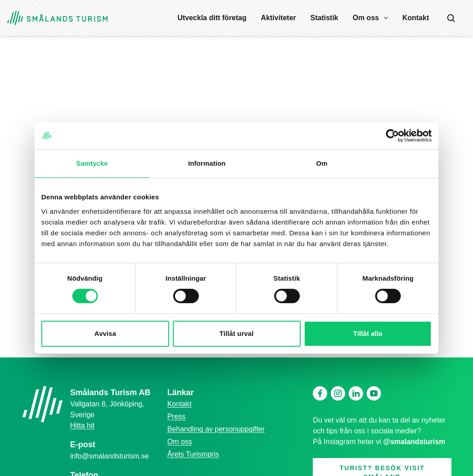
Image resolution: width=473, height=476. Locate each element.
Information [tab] (207, 163)
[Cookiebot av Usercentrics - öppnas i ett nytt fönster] (392, 136)
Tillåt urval (236, 333)
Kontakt (416, 18)
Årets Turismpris (193, 454)
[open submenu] (386, 18)
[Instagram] (338, 393)
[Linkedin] (356, 393)
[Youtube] (374, 393)
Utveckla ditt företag (212, 18)
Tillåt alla (368, 333)
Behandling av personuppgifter (216, 429)
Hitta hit (82, 425)
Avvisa (105, 333)
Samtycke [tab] (92, 163)
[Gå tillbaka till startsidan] (57, 18)
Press (177, 416)
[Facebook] (320, 393)
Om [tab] (322, 163)
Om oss (366, 18)
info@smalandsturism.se (109, 456)
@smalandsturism (414, 442)
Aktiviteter (278, 18)
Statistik (324, 18)
